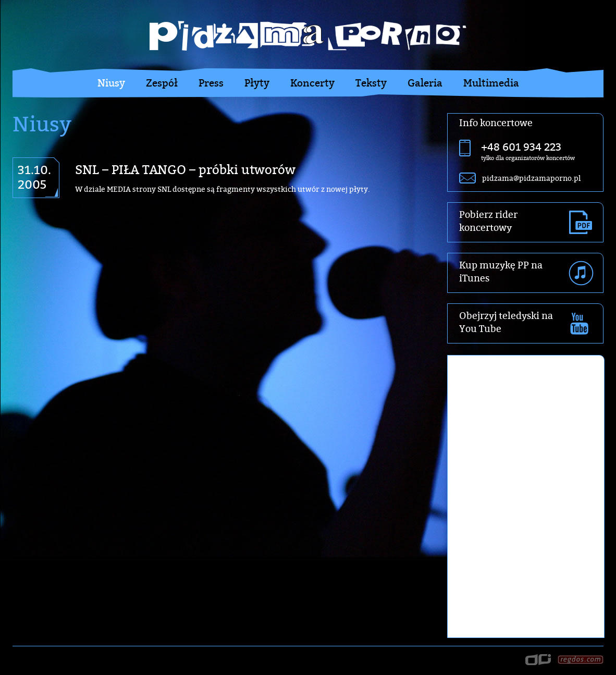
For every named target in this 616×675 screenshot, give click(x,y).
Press (211, 83)
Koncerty (312, 83)
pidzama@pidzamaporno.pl (531, 178)
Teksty (371, 83)
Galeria (425, 83)
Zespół (162, 83)
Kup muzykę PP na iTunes (501, 272)
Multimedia (491, 83)
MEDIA (119, 189)
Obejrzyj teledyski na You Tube (506, 322)
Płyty (257, 83)
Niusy (111, 83)
